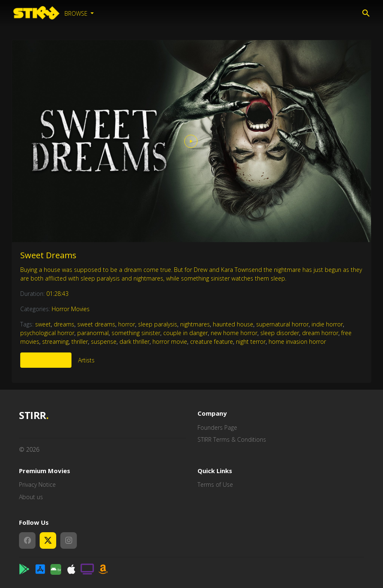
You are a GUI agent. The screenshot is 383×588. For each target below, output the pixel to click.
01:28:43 (57, 294)
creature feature (212, 342)
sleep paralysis (158, 324)
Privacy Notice (37, 484)
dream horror (320, 333)
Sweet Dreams (48, 255)
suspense (104, 342)
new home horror (234, 333)
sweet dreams (96, 324)
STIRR (34, 415)
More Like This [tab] (46, 360)
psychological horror (47, 333)
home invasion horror (297, 342)
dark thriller (134, 342)
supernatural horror (282, 324)
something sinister (136, 333)
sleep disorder (280, 333)
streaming (55, 342)
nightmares (195, 324)
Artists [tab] (86, 360)
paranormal (93, 333)
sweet (43, 324)
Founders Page (217, 427)
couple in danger (186, 333)
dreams (64, 324)
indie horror (327, 324)
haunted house (233, 324)
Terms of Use (215, 484)
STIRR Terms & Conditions (232, 439)
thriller (80, 342)
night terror (251, 342)
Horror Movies (71, 309)
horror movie (170, 342)
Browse (77, 13)
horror (127, 324)
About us (31, 497)
